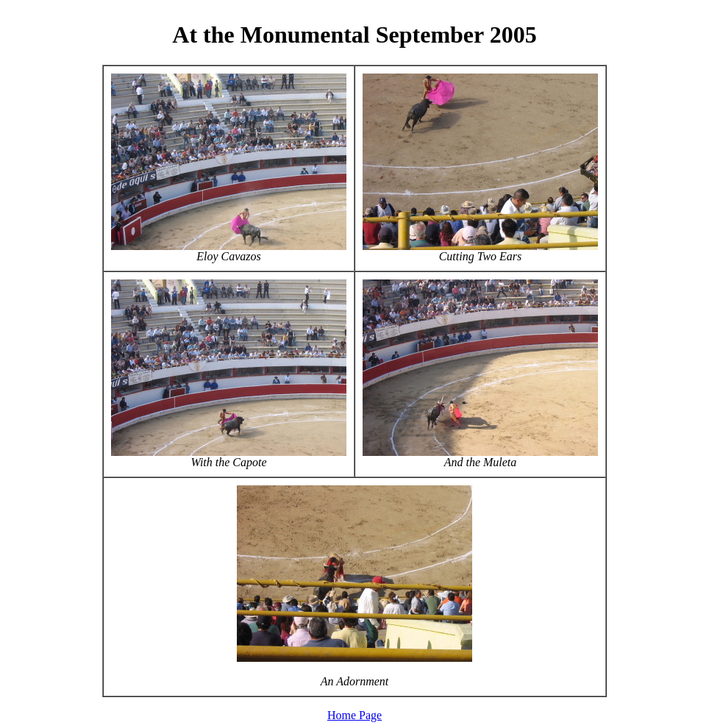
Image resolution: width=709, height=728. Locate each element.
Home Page (354, 715)
